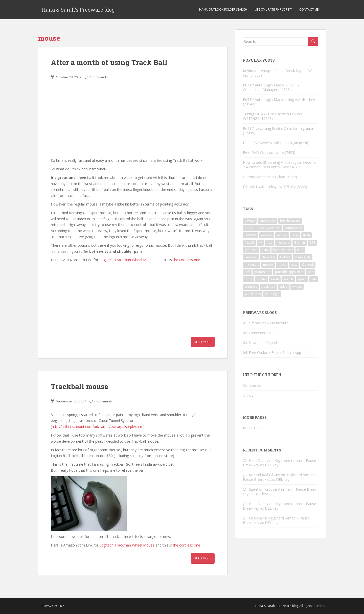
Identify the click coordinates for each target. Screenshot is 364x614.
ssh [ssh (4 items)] (314, 279)
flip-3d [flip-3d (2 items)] (249, 243)
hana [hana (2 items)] (265, 250)
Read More (203, 342)
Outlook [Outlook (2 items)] (308, 265)
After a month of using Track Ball (109, 62)
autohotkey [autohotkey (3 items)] (267, 221)
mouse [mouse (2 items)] (268, 265)
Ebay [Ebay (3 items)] (295, 235)
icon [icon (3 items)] (300, 250)
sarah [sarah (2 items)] (275, 279)
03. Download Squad (260, 343)
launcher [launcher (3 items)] (251, 257)
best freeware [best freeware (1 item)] (290, 221)
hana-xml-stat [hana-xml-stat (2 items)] (283, 250)
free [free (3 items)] (269, 243)
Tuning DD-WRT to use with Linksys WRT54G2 (272, 116)
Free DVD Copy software (263, 153)
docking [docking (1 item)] (267, 235)
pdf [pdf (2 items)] (247, 272)
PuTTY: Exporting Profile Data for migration (279, 128)
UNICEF (249, 395)
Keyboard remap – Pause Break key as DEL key (279, 73)
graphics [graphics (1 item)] (251, 250)
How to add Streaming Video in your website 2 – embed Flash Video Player (279, 165)
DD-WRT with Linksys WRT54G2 (269, 187)
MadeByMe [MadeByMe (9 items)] (303, 257)
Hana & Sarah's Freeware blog (78, 10)
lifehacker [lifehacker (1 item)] (269, 257)
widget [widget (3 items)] (297, 287)
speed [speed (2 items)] (302, 279)
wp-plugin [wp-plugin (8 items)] (272, 294)
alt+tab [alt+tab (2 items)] (250, 221)
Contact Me (309, 9)
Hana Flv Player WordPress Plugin (270, 143)
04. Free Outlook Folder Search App (272, 353)
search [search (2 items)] (288, 279)
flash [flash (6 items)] (306, 235)
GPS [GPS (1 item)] (312, 243)
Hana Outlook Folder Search (223, 9)
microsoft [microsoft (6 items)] (252, 265)
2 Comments (98, 77)
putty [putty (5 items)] (248, 279)
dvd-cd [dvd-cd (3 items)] (282, 235)
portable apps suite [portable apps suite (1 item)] (289, 272)
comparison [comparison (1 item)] (293, 228)
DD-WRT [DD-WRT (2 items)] (251, 235)
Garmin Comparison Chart (264, 177)
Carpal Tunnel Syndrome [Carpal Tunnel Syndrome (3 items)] (262, 228)
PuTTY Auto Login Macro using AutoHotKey (279, 99)
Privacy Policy (53, 606)
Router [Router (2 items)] (261, 279)
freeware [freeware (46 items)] (283, 243)
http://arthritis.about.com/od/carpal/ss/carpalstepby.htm (98, 427)
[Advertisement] (89, 122)
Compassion (253, 385)
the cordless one (187, 260)
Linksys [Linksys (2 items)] (285, 257)
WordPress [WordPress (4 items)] (253, 294)
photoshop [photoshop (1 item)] (262, 272)
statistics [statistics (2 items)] (251, 287)
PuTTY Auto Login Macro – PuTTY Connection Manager (271, 87)
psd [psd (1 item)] (311, 272)
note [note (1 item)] (294, 265)
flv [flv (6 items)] (260, 243)
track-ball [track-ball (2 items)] (268, 287)
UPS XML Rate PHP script (273, 9)
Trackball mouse (79, 386)
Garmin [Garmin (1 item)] (300, 243)
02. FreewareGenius (259, 333)
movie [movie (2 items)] (282, 265)
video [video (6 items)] (284, 287)
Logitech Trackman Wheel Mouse (127, 260)
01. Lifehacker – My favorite (266, 323)
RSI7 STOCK (253, 428)
